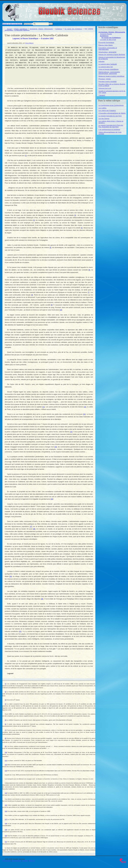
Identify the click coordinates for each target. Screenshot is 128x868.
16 (52, 499)
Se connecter (16, 861)
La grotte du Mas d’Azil (108, 40)
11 (43, 407)
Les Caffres (102, 108)
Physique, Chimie (105, 79)
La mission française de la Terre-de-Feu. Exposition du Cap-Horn (111, 126)
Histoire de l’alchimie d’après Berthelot (112, 55)
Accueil (10, 29)
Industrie (102, 61)
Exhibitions (59, 29)
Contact (25, 861)
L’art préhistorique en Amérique (109, 130)
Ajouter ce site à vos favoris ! (12, 24)
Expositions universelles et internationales (108, 49)
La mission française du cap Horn (110, 116)
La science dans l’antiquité (108, 64)
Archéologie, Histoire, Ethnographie (41, 29)
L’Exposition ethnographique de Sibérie (112, 113)
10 (61, 310)
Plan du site (7, 861)
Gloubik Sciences (83, 9)
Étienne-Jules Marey (106, 45)
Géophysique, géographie (107, 52)
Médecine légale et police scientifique (111, 76)
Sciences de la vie (105, 88)
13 (84, 414)
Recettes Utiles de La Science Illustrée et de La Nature (112, 85)
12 (85, 407)
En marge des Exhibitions (73, 29)
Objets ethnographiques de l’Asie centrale (110, 133)
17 (31, 526)
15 (56, 447)
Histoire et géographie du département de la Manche (112, 58)
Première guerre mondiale (108, 82)
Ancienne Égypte (106, 34)
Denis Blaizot (29, 43)
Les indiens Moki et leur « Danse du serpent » (111, 122)
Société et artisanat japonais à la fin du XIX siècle (112, 92)
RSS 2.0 (32, 861)
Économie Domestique (106, 42)
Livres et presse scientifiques (109, 69)
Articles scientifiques (21, 29)
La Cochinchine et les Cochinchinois (111, 105)
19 (10, 576)
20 (42, 599)
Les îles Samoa (104, 119)
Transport (102, 95)
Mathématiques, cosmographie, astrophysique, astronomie (109, 73)
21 (20, 631)
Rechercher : (28, 24)
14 (71, 432)
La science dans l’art (106, 67)
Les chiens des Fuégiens (107, 111)
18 (34, 529)
